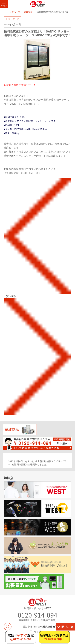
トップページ (14, 12)
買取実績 (28, 12)
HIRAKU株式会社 (43, 627)
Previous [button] (5, 463)
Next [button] (70, 463)
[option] (38, 463)
